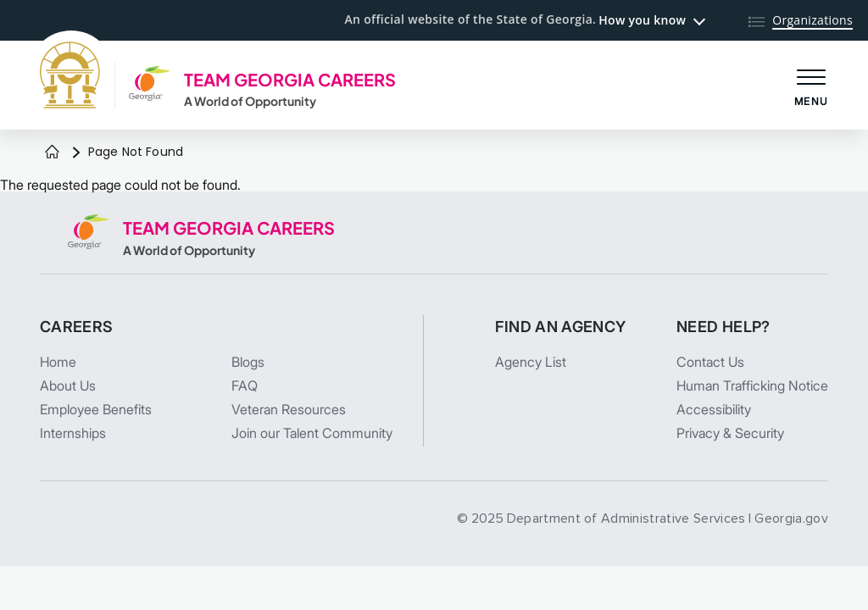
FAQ (245, 385)
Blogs (248, 362)
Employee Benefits (96, 409)
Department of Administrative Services (626, 518)
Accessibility (714, 409)
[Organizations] (801, 21)
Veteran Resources (289, 409)
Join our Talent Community (312, 433)
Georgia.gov (791, 518)
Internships (73, 433)
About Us (68, 385)
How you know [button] (642, 20)
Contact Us (710, 362)
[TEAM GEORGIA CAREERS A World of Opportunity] (218, 85)
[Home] (52, 152)
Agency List (531, 362)
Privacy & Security (730, 433)
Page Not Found (136, 152)
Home (58, 362)
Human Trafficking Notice (752, 385)
